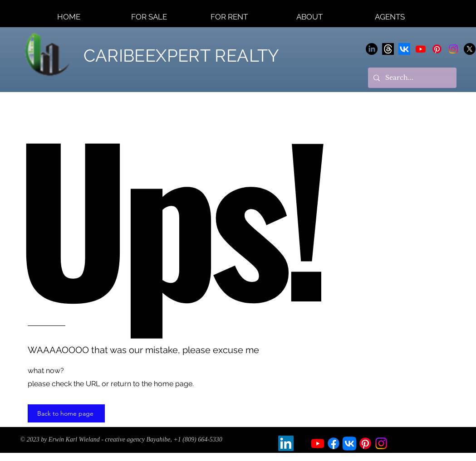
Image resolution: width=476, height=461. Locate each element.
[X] (470, 49)
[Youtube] (421, 49)
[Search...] (411, 78)
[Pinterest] (437, 49)
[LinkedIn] (372, 49)
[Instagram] (453, 49)
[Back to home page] (66, 413)
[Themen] (388, 49)
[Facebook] (334, 443)
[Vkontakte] (404, 49)
